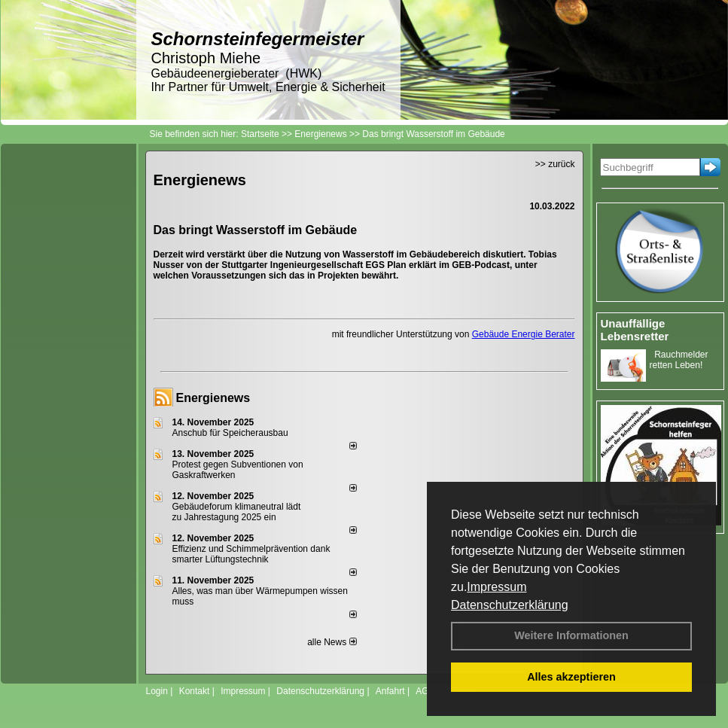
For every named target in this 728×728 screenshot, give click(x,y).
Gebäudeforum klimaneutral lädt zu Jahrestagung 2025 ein (237, 512)
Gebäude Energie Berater (524, 334)
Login (157, 691)
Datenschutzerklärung (510, 605)
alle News (332, 642)
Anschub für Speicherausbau (230, 433)
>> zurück (555, 164)
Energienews (213, 398)
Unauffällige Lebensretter (635, 330)
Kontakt (195, 691)
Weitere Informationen (571, 635)
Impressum (497, 587)
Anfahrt (390, 691)
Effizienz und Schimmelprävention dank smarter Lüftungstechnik (251, 554)
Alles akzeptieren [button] (571, 677)
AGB (425, 691)
